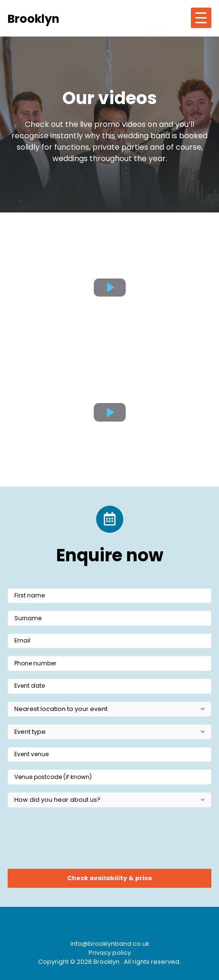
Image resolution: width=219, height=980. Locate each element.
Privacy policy (110, 953)
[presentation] (80, 841)
